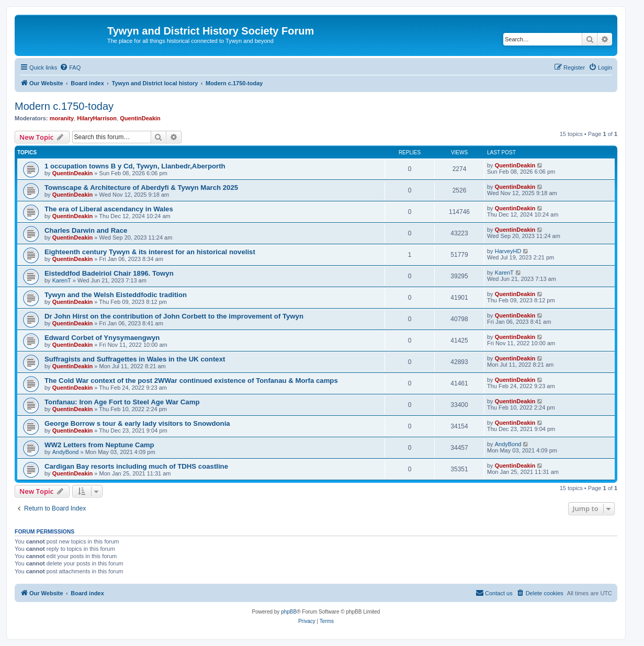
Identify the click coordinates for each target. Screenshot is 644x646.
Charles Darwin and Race (86, 230)
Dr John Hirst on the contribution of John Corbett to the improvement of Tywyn (174, 316)
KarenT (62, 280)
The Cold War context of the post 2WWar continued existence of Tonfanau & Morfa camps (191, 381)
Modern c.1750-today (64, 106)
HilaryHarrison (97, 118)
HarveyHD (508, 251)
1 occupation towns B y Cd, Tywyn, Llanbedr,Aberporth (135, 166)
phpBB (289, 612)
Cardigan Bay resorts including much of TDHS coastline (136, 466)
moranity (62, 118)
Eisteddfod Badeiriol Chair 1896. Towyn (109, 273)
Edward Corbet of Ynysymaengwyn (102, 338)
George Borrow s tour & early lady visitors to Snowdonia (137, 423)
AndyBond (66, 452)
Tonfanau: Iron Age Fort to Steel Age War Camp (122, 402)
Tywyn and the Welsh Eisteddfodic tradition (116, 295)
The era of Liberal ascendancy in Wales (109, 209)
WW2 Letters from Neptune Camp (99, 445)
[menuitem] (70, 67)
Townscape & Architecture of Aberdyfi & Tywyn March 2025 (141, 188)
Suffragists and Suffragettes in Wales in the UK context (135, 359)
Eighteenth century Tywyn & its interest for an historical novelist (150, 252)
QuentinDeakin (140, 118)
